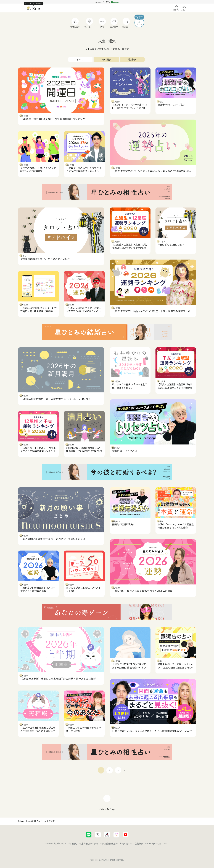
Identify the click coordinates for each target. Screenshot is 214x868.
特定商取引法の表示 (89, 843)
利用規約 (73, 843)
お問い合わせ (126, 843)
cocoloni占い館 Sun (31, 821)
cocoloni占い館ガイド (56, 843)
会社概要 (139, 843)
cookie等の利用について (157, 843)
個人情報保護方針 (109, 843)
